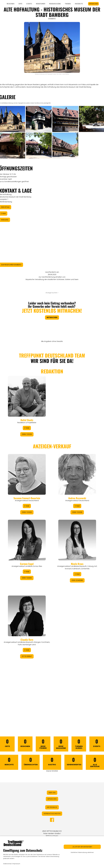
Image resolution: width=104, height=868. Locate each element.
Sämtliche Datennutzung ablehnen (82, 852)
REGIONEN (11, 4)
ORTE (20, 4)
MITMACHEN (93, 4)
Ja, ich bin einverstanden (82, 847)
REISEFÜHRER (41, 4)
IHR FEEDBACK (52, 807)
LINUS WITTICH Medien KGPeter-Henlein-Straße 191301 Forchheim (52, 833)
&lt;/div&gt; (52, 533)
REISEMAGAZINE (55, 4)
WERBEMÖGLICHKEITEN (52, 814)
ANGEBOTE (79, 4)
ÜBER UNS (52, 793)
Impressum (16, 864)
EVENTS (29, 4)
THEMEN (68, 4)
